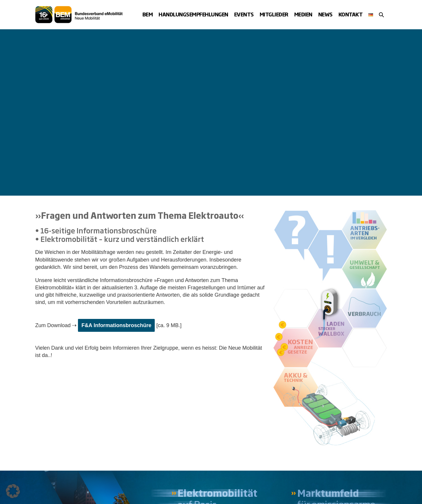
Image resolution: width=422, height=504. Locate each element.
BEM (148, 14)
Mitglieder (274, 14)
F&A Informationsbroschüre (116, 325)
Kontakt (351, 14)
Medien (303, 14)
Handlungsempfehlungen (193, 14)
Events (244, 14)
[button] (381, 15)
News (325, 14)
